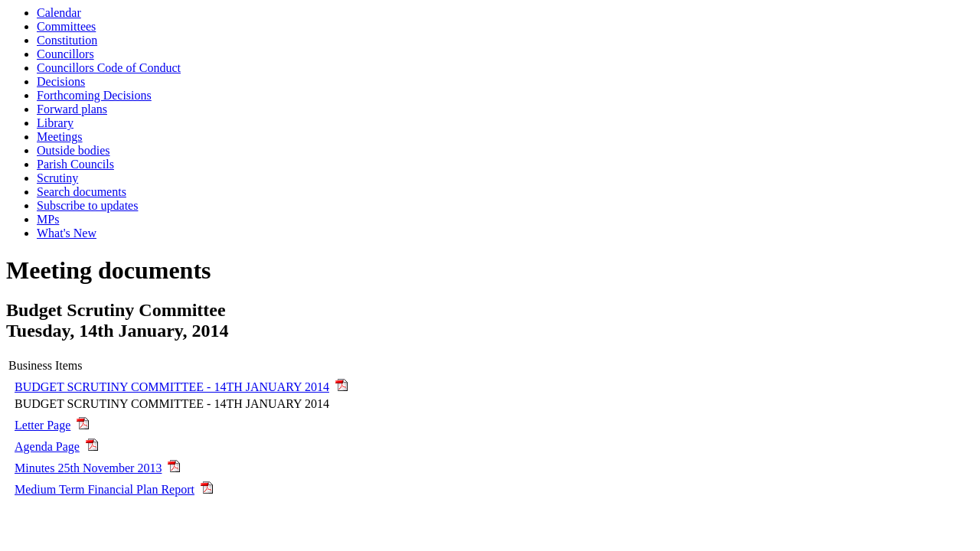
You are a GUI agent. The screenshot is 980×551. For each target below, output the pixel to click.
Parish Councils (75, 164)
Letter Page (42, 425)
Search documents (82, 192)
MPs (48, 219)
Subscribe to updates (87, 205)
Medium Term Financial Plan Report (105, 489)
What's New (67, 233)
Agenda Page (47, 447)
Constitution (67, 40)
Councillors (65, 54)
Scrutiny (57, 178)
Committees (66, 26)
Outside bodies (73, 150)
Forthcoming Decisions (94, 95)
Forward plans (72, 109)
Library (55, 123)
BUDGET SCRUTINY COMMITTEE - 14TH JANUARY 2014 (172, 387)
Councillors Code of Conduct (109, 68)
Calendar (59, 13)
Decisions (61, 82)
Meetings (60, 137)
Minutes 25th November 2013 (88, 468)
